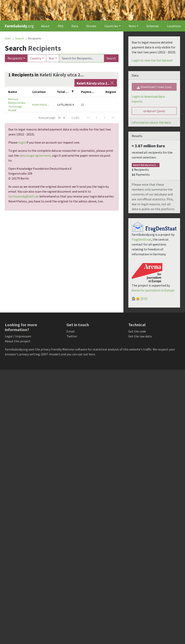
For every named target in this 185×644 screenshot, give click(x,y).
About (45, 26)
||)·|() (144, 298)
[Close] (112, 83)
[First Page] (88, 118)
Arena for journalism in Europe (153, 290)
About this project (18, 341)
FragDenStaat (142, 239)
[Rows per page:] (61, 118)
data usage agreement (35, 155)
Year (52, 58)
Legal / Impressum (18, 336)
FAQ (60, 26)
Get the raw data (140, 336)
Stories (91, 26)
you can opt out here (81, 354)
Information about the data (151, 122)
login (22, 142)
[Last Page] (113, 118)
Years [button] (132, 26)
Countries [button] (111, 26)
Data (75, 26)
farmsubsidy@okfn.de (24, 196)
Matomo (68, 349)
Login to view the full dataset (152, 60)
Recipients (15, 58)
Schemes (153, 26)
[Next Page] (105, 118)
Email (71, 331)
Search (111, 58)
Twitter (72, 336)
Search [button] (20, 38)
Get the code (137, 331)
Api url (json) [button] (154, 111)
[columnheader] (17, 92)
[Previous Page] (96, 118)
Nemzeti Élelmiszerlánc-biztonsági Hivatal (17, 105)
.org (19, 26)
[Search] (82, 58)
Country (36, 58)
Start (8, 38)
